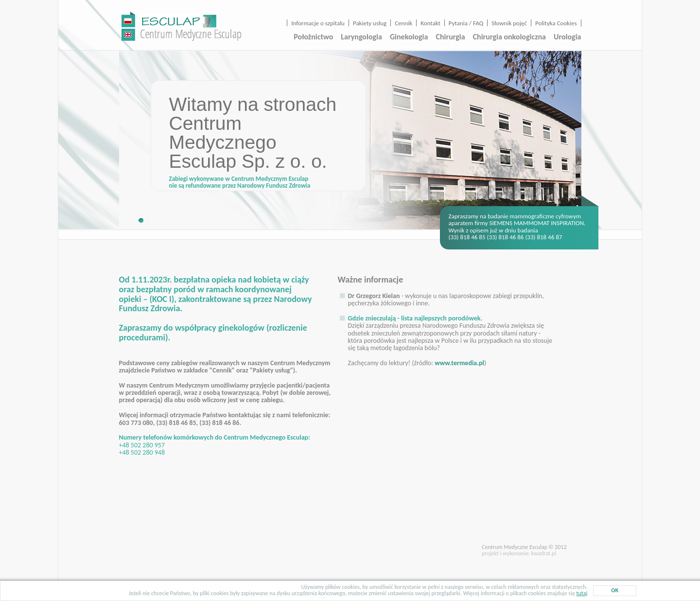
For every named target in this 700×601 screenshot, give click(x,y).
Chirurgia (450, 37)
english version (128, 33)
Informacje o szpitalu (318, 23)
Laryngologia (361, 37)
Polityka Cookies (556, 23)
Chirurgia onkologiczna (509, 37)
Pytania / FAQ (466, 23)
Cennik (403, 23)
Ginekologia (409, 37)
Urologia (567, 37)
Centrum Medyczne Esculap (191, 27)
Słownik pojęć (509, 23)
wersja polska (128, 19)
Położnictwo (313, 37)
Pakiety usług (370, 23)
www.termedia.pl (459, 363)
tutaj (582, 593)
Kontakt (430, 23)
